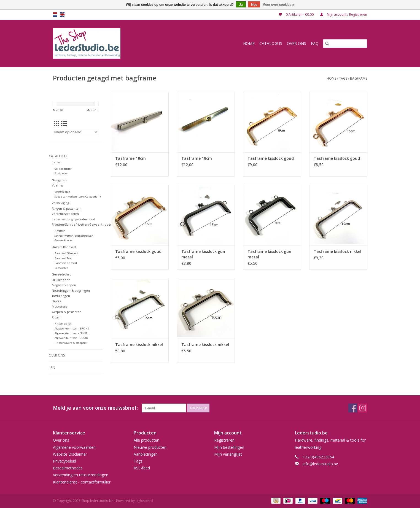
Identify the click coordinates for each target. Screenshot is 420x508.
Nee (254, 5)
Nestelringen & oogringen (71, 291)
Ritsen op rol (63, 324)
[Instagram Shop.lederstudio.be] (363, 408)
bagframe (359, 78)
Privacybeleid (64, 461)
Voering (57, 185)
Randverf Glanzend (67, 253)
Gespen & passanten (67, 312)
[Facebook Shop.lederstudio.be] (353, 408)
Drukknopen (61, 280)
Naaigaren (59, 180)
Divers (56, 301)
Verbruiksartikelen (65, 214)
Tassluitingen (61, 296)
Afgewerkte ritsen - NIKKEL (72, 333)
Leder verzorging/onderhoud (73, 219)
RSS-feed (142, 468)
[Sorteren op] (76, 132)
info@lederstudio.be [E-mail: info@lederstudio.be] (320, 464)
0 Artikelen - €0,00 (297, 14)
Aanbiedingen (146, 454)
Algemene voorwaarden (74, 447)
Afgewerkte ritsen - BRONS (72, 329)
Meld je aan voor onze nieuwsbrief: (95, 408)
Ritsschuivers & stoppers (71, 343)
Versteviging (60, 203)
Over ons (297, 43)
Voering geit (62, 192)
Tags (343, 78)
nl (55, 15)
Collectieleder (63, 169)
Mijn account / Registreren (344, 14)
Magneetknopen (64, 285)
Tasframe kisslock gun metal (203, 254)
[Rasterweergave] (57, 124)
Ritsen (56, 317)
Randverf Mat (63, 258)
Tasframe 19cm (130, 158)
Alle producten (146, 440)
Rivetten (60, 231)
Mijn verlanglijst (228, 454)
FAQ (315, 43)
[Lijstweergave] (64, 124)
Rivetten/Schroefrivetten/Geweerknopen (82, 224)
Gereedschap (62, 274)
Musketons (60, 306)
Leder (56, 162)
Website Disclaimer (70, 454)
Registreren (224, 440)
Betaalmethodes (68, 468)
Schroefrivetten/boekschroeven (74, 236)
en (62, 15)
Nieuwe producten (150, 447)
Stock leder (61, 173)
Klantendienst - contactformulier (82, 482)
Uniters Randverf (64, 247)
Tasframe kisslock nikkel (337, 251)
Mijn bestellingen (229, 447)
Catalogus (271, 43)
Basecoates (61, 268)
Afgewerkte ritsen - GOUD (71, 338)
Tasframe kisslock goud (271, 158)
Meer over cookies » (278, 5)
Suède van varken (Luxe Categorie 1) (78, 197)
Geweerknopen (64, 240)
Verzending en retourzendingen (81, 475)
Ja (241, 5)
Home (249, 43)
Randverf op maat (66, 263)
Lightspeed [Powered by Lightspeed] (144, 501)
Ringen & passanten (66, 208)
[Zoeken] (345, 44)
